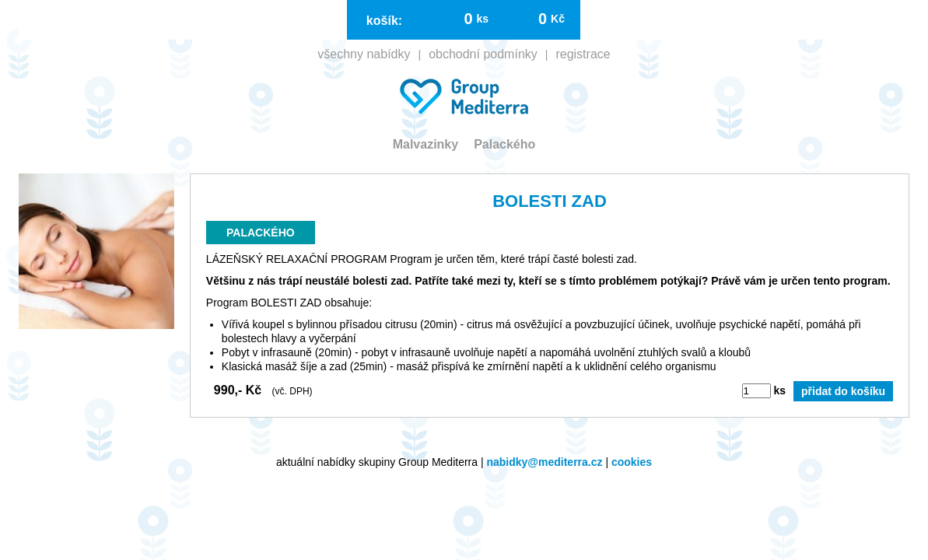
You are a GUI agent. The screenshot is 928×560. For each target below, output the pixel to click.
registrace (874, 78)
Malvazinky (59, 108)
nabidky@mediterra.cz (544, 454)
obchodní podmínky (775, 78)
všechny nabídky (655, 78)
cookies (632, 454)
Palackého (138, 108)
